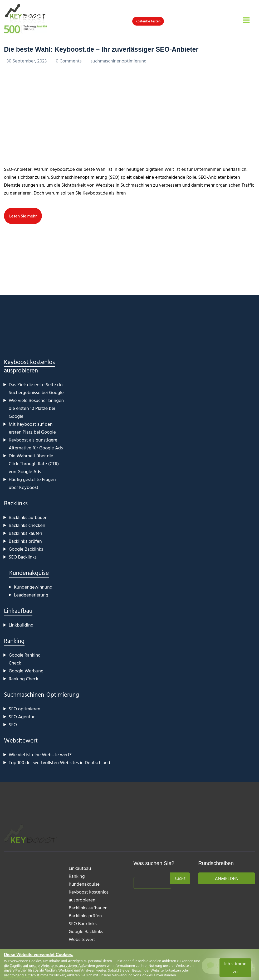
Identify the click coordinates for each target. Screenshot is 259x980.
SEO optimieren (25, 709)
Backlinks (16, 503)
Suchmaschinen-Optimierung (41, 694)
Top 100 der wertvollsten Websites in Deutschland (59, 762)
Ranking (14, 641)
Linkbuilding (21, 625)
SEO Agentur (22, 717)
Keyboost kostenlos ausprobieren (29, 366)
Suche (180, 878)
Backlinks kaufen (25, 533)
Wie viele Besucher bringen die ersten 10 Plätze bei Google (36, 408)
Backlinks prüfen (25, 541)
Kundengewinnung (33, 587)
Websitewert (21, 740)
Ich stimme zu (235, 967)
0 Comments (69, 61)
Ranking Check (23, 679)
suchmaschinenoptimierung (119, 61)
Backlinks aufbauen (28, 517)
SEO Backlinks (23, 557)
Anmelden (227, 878)
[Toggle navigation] (246, 20)
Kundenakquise (29, 573)
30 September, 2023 (27, 61)
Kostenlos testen (148, 21)
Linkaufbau (18, 611)
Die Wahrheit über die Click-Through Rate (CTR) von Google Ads (34, 464)
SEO (13, 724)
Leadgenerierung (31, 595)
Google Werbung (26, 671)
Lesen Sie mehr (23, 216)
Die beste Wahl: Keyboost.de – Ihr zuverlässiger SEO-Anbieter (101, 49)
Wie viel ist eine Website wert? (40, 755)
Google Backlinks (26, 549)
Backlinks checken (27, 525)
